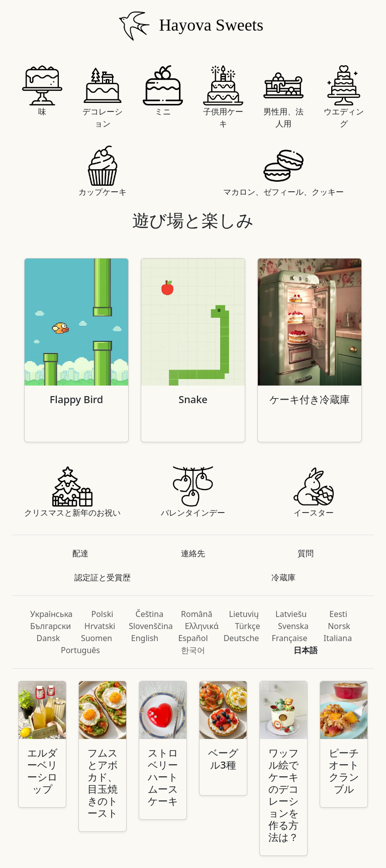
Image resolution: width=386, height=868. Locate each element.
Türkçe (248, 626)
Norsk (339, 626)
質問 (306, 553)
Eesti (338, 614)
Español (193, 638)
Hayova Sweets (189, 27)
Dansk (49, 638)
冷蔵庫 (283, 577)
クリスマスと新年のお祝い (72, 492)
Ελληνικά (202, 626)
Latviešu (291, 614)
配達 (80, 553)
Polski (103, 614)
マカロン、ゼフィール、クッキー (283, 171)
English (145, 638)
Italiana (338, 638)
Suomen (96, 638)
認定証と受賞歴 (103, 577)
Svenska (293, 626)
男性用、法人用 (283, 97)
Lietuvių (244, 614)
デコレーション (103, 97)
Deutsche (242, 638)
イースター (314, 492)
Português (80, 650)
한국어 (193, 650)
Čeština (150, 614)
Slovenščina (151, 626)
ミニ (163, 91)
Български (51, 626)
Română (197, 614)
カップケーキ (103, 171)
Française (290, 638)
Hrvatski (100, 626)
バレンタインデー (193, 492)
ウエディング (344, 97)
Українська (51, 614)
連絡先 (193, 553)
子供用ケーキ (223, 97)
